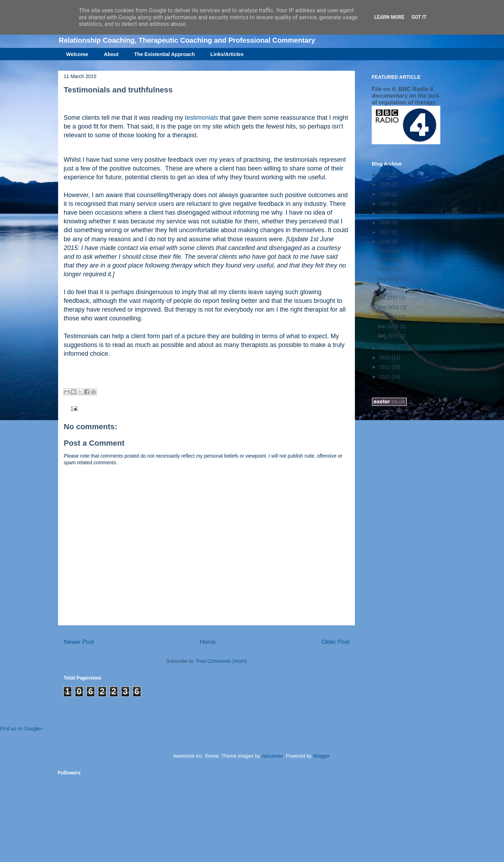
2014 (386, 348)
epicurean (272, 756)
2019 (386, 213)
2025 (386, 184)
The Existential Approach (164, 54)
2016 (386, 242)
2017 (386, 232)
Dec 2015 (389, 259)
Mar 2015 (389, 326)
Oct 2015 (388, 269)
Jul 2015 (388, 288)
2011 (386, 377)
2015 (386, 251)
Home (208, 642)
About (111, 54)
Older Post (335, 642)
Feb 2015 (389, 336)
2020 (386, 203)
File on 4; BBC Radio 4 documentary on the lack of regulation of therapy (405, 96)
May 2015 (389, 307)
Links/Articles (227, 54)
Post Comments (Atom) (221, 661)
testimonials (201, 118)
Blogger (321, 756)
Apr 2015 (388, 317)
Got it (419, 17)
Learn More (389, 17)
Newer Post (79, 642)
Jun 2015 (388, 298)
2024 (386, 194)
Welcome (77, 54)
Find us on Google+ (22, 729)
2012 (386, 367)
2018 (386, 222)
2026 (386, 175)
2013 (386, 357)
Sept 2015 (390, 279)
